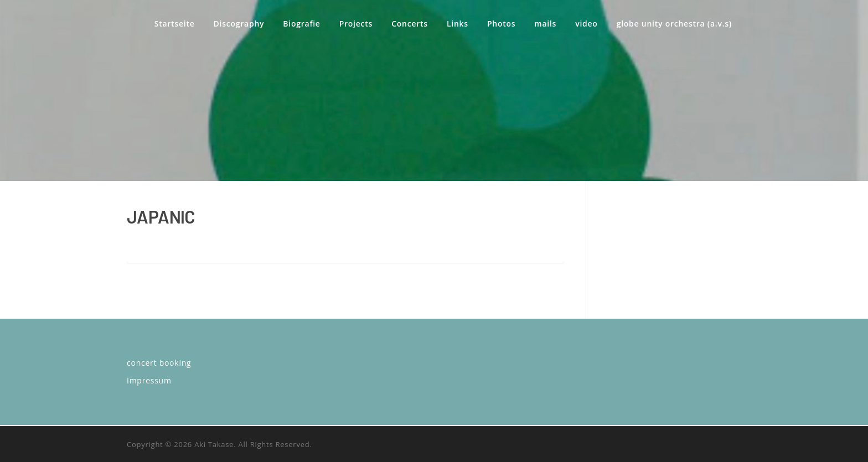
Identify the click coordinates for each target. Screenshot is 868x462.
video (586, 24)
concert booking (159, 363)
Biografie (301, 24)
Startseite (175, 24)
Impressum (149, 380)
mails (545, 24)
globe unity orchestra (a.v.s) (674, 24)
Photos (501, 24)
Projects (356, 24)
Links (458, 24)
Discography (239, 24)
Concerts (410, 24)
